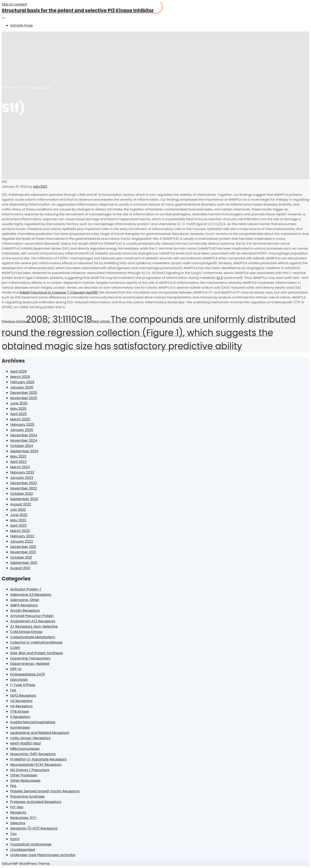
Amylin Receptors (25, 611)
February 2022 (22, 536)
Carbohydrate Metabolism (33, 637)
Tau (13, 834)
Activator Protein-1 (26, 589)
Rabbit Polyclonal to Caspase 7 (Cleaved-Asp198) (59, 292)
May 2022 (18, 520)
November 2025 (24, 398)
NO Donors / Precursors (30, 770)
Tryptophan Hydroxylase (31, 844)
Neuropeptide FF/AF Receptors (36, 765)
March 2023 (20, 467)
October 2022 (22, 494)
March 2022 (20, 531)
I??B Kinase (20, 711)
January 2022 (22, 541)
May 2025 (18, 409)
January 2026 (22, 387)
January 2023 (22, 478)
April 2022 (18, 525)
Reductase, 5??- (24, 818)
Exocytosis (19, 680)
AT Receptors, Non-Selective (34, 626)
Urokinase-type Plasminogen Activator (43, 855)
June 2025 (19, 403)
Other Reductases (25, 781)
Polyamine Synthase (27, 796)
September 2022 (24, 499)
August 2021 (20, 568)
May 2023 (18, 456)
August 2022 (21, 504)
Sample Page (21, 25)
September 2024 (24, 451)
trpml (15, 839)
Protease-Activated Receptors (36, 802)
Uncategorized (23, 850)
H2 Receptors (21, 701)
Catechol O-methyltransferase (36, 642)
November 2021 (23, 552)
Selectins (18, 823)
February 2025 (22, 425)
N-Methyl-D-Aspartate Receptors (38, 759)
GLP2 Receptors (23, 696)
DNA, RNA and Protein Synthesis (37, 653)
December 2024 (24, 435)
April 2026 (18, 371)
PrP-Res (17, 807)
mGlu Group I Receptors (30, 738)
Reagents (18, 812)
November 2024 (24, 440)
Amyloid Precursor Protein (32, 616)
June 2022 (19, 515)
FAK (13, 690)
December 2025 (24, 393)
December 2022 (24, 483)
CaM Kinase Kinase (26, 632)
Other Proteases (24, 775)
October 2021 (21, 557)
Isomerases (20, 727)
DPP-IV (16, 669)
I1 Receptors (20, 717)
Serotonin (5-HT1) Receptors (34, 828)
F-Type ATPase (23, 685)
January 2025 (22, 430)
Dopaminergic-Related (30, 664)
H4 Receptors (21, 706)
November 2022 (24, 488)
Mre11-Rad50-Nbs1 (26, 743)
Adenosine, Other (25, 600)
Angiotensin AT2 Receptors (33, 621)
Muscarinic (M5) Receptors (33, 754)
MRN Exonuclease (25, 749)
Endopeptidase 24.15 (28, 674)
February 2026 (22, 382)
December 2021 (23, 547)
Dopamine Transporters (30, 658)
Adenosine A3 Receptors (31, 595)
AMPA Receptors (24, 605)
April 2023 (18, 462)
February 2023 (22, 472)
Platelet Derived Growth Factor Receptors (45, 791)
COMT (15, 648)
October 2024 (22, 446)
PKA (13, 786)
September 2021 (24, 563)
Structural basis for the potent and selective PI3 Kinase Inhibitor (78, 11)
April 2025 (18, 414)
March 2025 (20, 419)
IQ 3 (220, 278)
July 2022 (18, 510)
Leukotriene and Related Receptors (40, 733)
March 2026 (20, 377)
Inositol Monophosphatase (33, 722)
